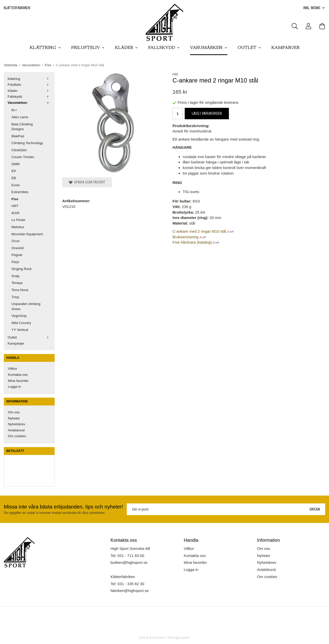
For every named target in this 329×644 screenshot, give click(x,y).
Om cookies (17, 436)
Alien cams (20, 117)
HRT (15, 206)
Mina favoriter (18, 381)
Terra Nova (20, 290)
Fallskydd (164, 48)
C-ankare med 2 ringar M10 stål (199, 231)
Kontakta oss (18, 375)
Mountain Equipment (27, 234)
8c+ (14, 110)
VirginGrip (19, 316)
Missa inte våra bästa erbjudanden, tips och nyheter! (63, 507)
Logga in (14, 387)
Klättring (45, 48)
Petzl (15, 262)
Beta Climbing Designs (22, 127)
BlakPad (18, 136)
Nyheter (14, 418)
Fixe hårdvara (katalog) (192, 242)
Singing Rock (22, 269)
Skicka (315, 509)
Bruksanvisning (185, 237)
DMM (15, 164)
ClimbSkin (19, 150)
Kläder (126, 48)
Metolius (18, 227)
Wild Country (21, 323)
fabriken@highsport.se (130, 591)
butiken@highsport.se (129, 562)
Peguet (17, 255)
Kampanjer (285, 48)
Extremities (20, 192)
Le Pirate (18, 220)
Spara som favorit (87, 182)
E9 (14, 171)
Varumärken (209, 48)
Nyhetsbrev (17, 424)
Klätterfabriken (17, 8)
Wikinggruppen (179, 638)
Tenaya (17, 283)
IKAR (15, 213)
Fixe (15, 199)
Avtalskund (16, 430)
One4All (18, 248)
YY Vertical (20, 330)
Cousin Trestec (23, 157)
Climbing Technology (27, 143)
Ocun (15, 241)
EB (14, 178)
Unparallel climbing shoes (26, 306)
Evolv (16, 185)
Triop (15, 297)
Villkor (13, 369)
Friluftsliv (88, 48)
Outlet (249, 48)
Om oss (14, 412)
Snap (15, 276)
